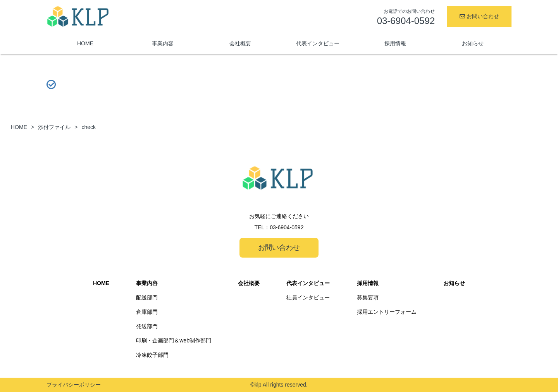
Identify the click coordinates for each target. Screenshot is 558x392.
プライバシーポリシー (74, 385)
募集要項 (368, 297)
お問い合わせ (479, 16)
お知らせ (473, 43)
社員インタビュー (308, 297)
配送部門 (147, 297)
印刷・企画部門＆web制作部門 (174, 340)
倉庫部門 (147, 312)
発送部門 (147, 326)
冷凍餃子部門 (152, 355)
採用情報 (395, 43)
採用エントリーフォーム (387, 312)
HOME (85, 43)
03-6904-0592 (287, 227)
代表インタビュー (318, 43)
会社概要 (240, 43)
